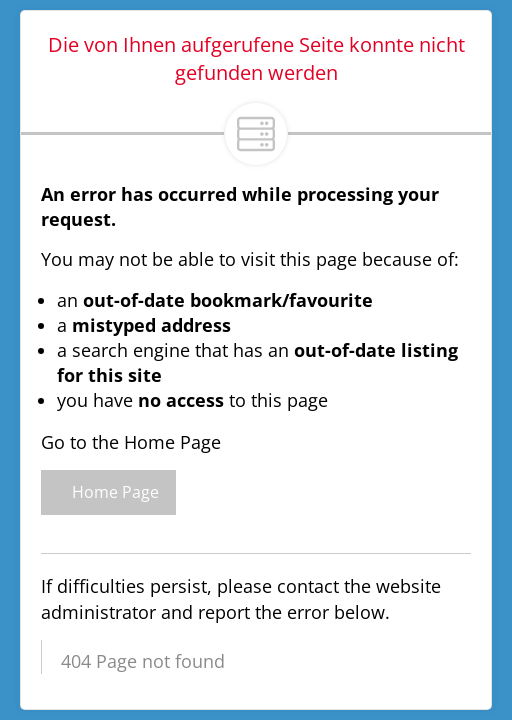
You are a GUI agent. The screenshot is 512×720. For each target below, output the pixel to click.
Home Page (108, 492)
